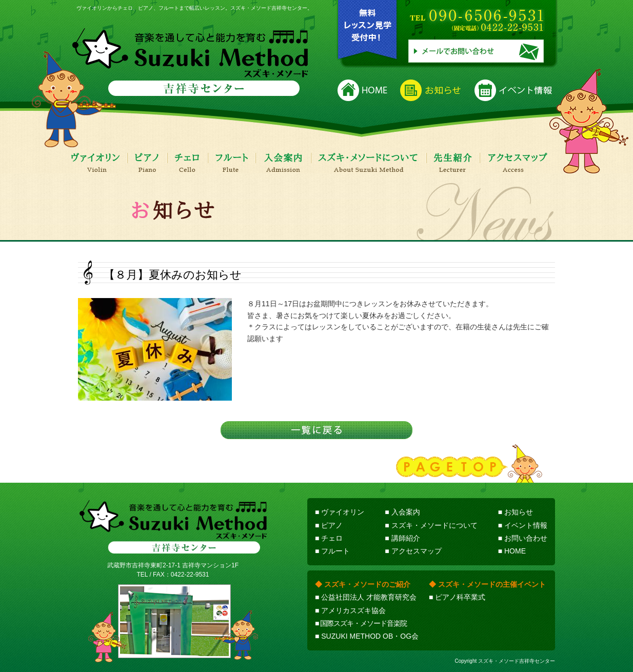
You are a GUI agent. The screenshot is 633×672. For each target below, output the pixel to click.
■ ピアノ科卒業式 (457, 597)
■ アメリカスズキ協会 (350, 610)
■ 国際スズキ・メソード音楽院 (361, 623)
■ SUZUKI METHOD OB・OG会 (367, 636)
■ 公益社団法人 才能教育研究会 (366, 597)
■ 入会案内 (402, 512)
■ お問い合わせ (523, 538)
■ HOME (512, 551)
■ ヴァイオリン (340, 512)
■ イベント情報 (523, 525)
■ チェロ (329, 538)
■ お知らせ (516, 512)
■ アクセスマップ (413, 551)
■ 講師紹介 (402, 538)
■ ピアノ (329, 525)
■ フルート (332, 551)
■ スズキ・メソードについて (431, 525)
